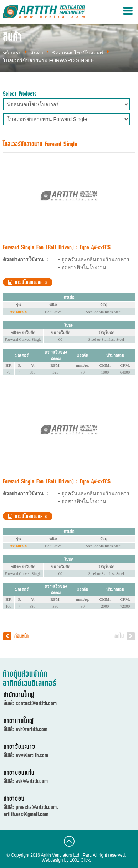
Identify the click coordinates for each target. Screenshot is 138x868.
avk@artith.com (32, 781)
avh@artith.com (32, 729)
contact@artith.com (36, 703)
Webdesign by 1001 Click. (67, 860)
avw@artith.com (32, 755)
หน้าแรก (12, 53)
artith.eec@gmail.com (26, 814)
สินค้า (37, 53)
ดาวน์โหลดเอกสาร (28, 282)
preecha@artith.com (36, 807)
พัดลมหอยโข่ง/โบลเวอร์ (78, 53)
